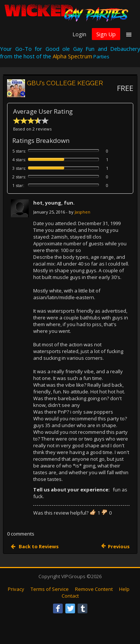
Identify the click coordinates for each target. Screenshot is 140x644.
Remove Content (94, 589)
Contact (70, 596)
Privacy (16, 589)
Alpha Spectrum (72, 56)
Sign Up (106, 34)
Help (124, 589)
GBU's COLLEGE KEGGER (65, 83)
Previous (119, 546)
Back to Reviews (38, 546)
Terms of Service (50, 589)
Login (79, 34)
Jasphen (83, 212)
